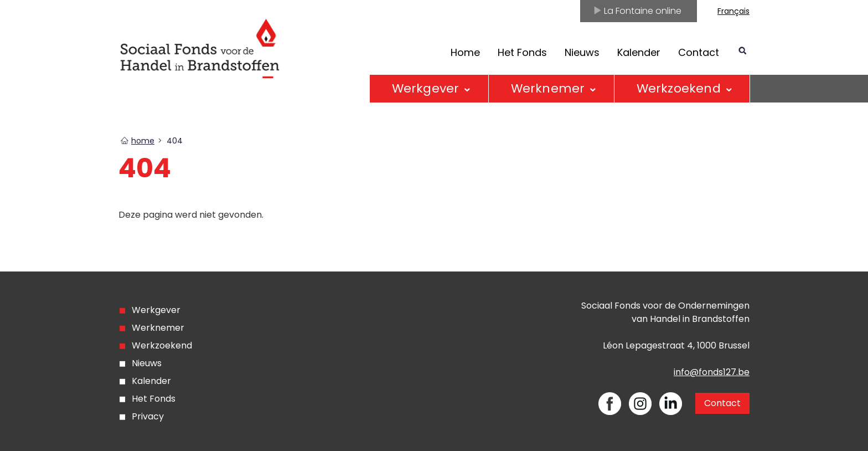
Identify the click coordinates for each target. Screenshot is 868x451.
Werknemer (548, 88)
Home (465, 52)
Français (733, 11)
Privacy (148, 416)
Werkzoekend (679, 88)
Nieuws (582, 52)
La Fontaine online (637, 11)
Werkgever (426, 88)
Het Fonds (522, 52)
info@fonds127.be (712, 372)
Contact (699, 52)
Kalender (639, 52)
